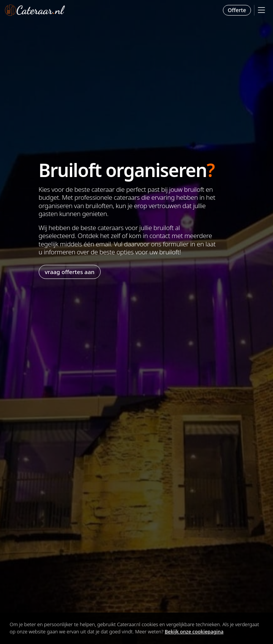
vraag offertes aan (70, 272)
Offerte (237, 10)
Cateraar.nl (35, 10)
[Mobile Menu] (261, 10)
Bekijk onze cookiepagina (194, 631)
